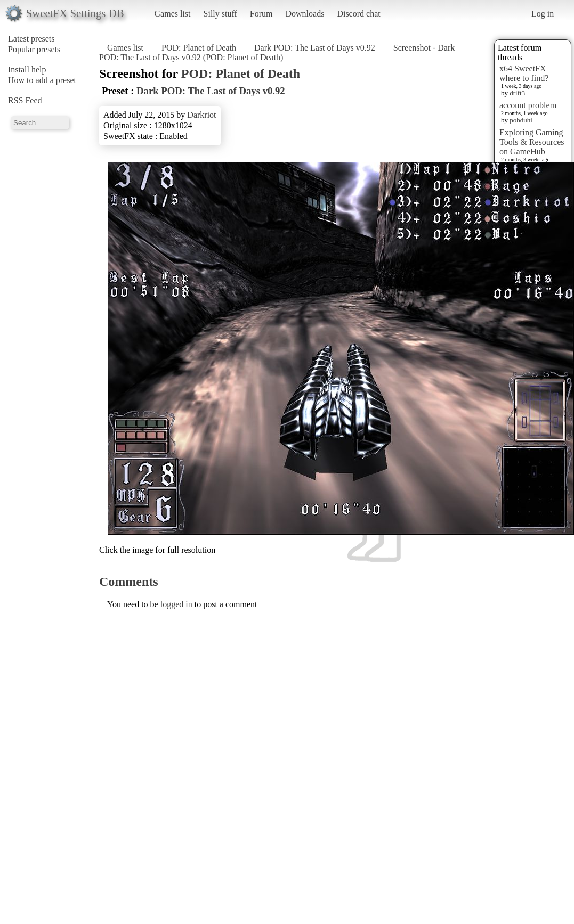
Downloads (305, 14)
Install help (27, 69)
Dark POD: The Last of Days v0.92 (315, 48)
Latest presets (31, 39)
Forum (261, 14)
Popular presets (34, 49)
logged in (176, 604)
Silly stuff (220, 14)
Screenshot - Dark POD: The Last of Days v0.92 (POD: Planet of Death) (277, 52)
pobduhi (521, 120)
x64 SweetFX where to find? (524, 73)
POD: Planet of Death (199, 48)
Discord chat (358, 14)
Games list (173, 14)
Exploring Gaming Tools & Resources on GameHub (532, 142)
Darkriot (201, 115)
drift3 (517, 93)
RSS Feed (25, 100)
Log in (543, 14)
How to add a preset (42, 80)
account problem (528, 105)
